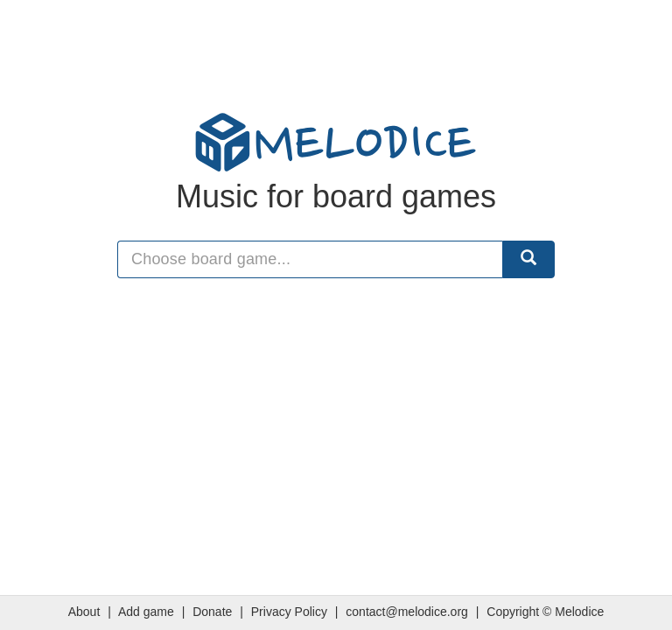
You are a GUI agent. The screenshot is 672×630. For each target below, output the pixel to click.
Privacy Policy (289, 612)
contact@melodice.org (407, 612)
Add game (146, 612)
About (84, 612)
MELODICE (336, 142)
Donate (212, 612)
